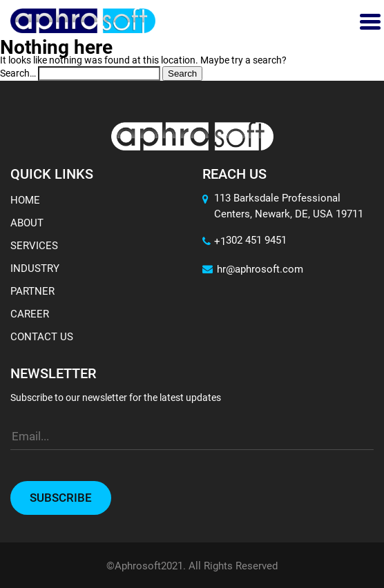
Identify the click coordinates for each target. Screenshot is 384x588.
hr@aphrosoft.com (253, 269)
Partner (32, 291)
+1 (214, 242)
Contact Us (42, 337)
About (27, 223)
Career (30, 314)
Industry (35, 268)
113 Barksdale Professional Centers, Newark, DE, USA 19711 (289, 206)
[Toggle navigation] (368, 21)
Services (34, 246)
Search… (18, 73)
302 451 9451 (256, 240)
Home (25, 200)
